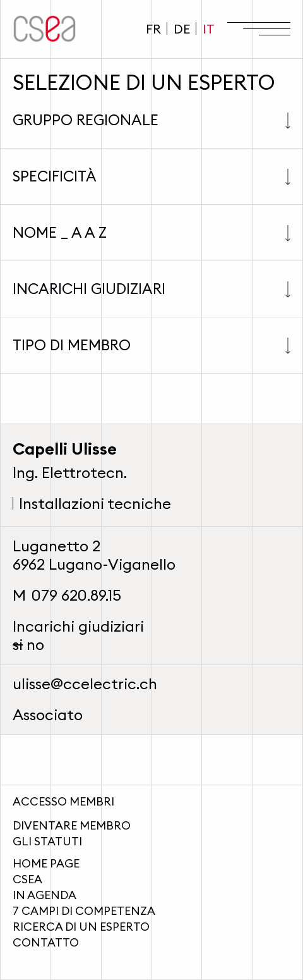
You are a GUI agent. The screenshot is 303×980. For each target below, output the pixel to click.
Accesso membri (63, 801)
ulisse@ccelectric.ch (85, 683)
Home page (46, 863)
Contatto (46, 942)
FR (153, 29)
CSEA (27, 879)
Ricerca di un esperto (81, 927)
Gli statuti (47, 841)
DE (182, 29)
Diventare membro (72, 825)
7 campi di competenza (84, 911)
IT (209, 29)
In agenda (45, 895)
